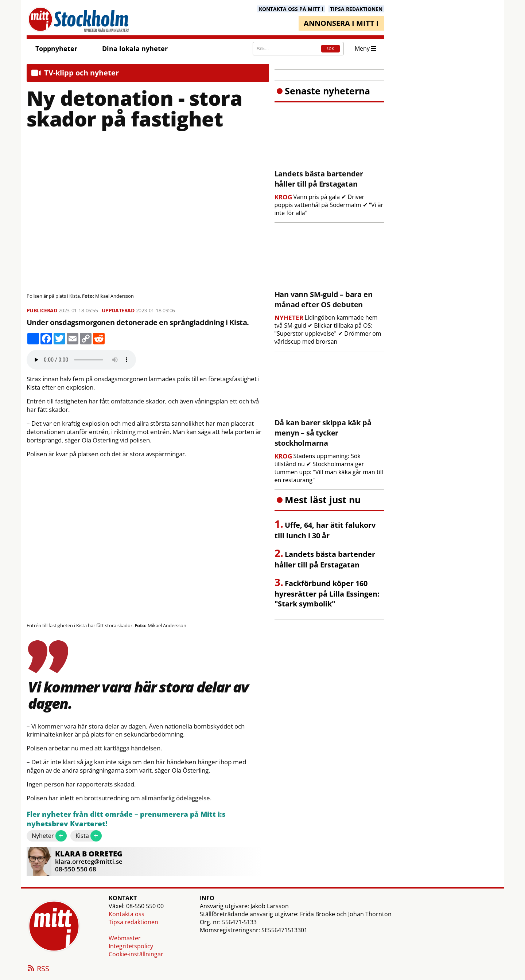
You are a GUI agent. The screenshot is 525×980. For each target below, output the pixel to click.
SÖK (330, 49)
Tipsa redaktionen (133, 922)
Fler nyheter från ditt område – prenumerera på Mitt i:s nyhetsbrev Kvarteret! (126, 819)
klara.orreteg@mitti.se (89, 861)
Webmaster (125, 938)
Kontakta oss (127, 914)
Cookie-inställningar (136, 954)
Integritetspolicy (131, 946)
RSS (38, 969)
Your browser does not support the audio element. (81, 360)
